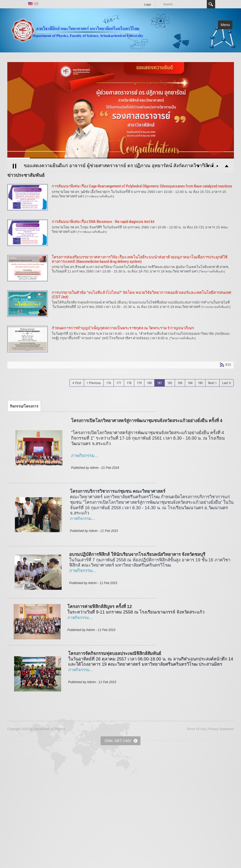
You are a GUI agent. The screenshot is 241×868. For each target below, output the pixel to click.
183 (180, 383)
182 (170, 383)
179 (139, 383)
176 (109, 383)
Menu (225, 25)
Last (225, 383)
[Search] (184, 4)
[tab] (24, 406)
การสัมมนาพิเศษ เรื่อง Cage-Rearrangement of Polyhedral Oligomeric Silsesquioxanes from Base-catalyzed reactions (121, 197)
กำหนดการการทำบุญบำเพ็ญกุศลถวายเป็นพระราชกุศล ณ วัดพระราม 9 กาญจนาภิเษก (121, 339)
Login (148, 4)
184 (190, 383)
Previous (95, 383)
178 (129, 383)
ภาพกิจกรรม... (82, 518)
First (78, 383)
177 (119, 383)
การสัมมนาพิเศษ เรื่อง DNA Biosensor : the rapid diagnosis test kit (121, 233)
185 (200, 383)
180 (149, 383)
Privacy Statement (221, 729)
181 (160, 383)
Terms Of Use (196, 729)
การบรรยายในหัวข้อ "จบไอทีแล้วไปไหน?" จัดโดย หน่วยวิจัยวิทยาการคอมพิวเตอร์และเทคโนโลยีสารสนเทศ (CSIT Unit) (121, 304)
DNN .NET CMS (118, 741)
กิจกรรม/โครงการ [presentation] (24, 406)
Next (211, 383)
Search (211, 4)
